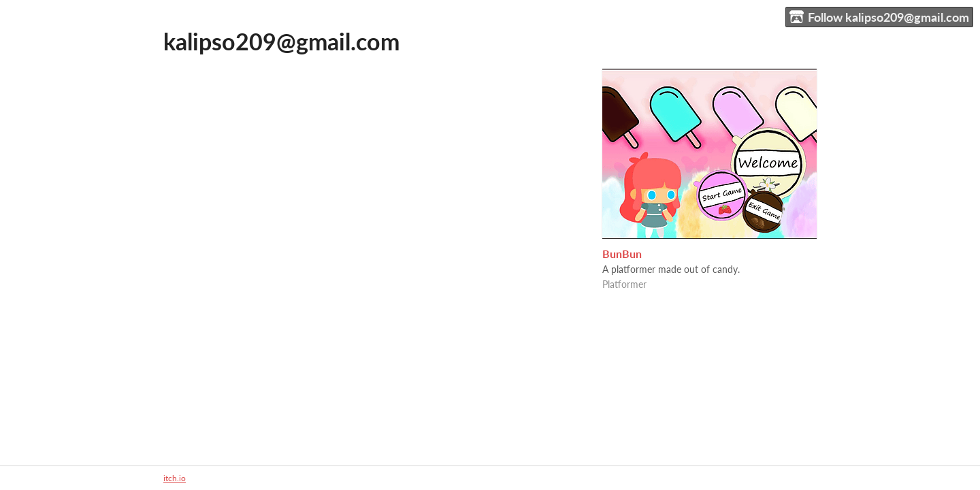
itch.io (175, 478)
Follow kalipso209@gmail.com (879, 17)
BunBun (622, 254)
